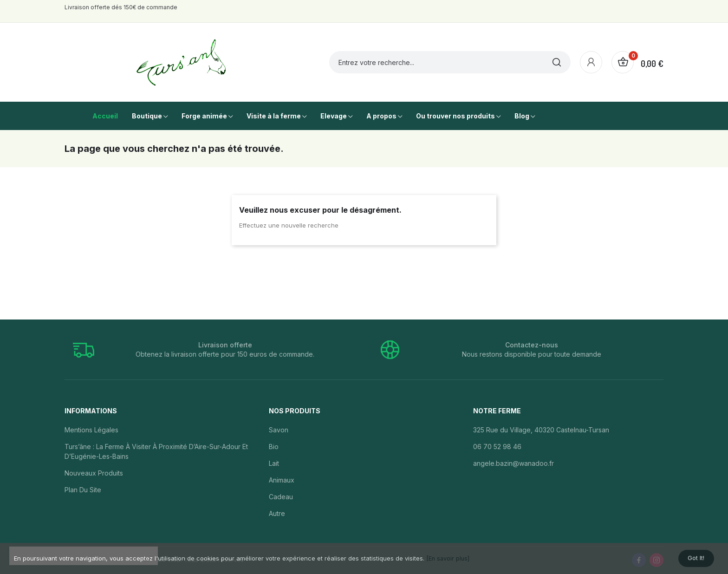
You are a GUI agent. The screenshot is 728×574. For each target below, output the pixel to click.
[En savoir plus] (448, 556)
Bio (274, 447)
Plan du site (83, 490)
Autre (277, 513)
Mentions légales (91, 430)
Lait (274, 463)
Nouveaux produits (94, 473)
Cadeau (281, 497)
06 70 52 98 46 (497, 447)
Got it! (692, 557)
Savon (279, 430)
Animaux (282, 480)
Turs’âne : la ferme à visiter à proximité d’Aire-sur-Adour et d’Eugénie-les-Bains (156, 451)
